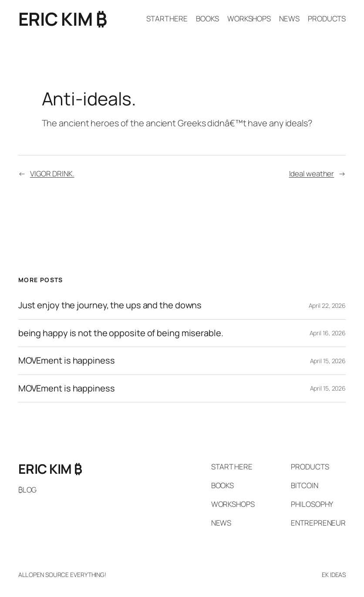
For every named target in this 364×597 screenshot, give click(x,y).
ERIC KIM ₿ (63, 19)
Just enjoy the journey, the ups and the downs (110, 305)
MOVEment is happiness (67, 361)
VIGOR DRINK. (52, 174)
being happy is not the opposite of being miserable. (121, 333)
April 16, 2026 (328, 333)
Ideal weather (312, 174)
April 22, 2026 (327, 305)
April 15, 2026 (328, 361)
